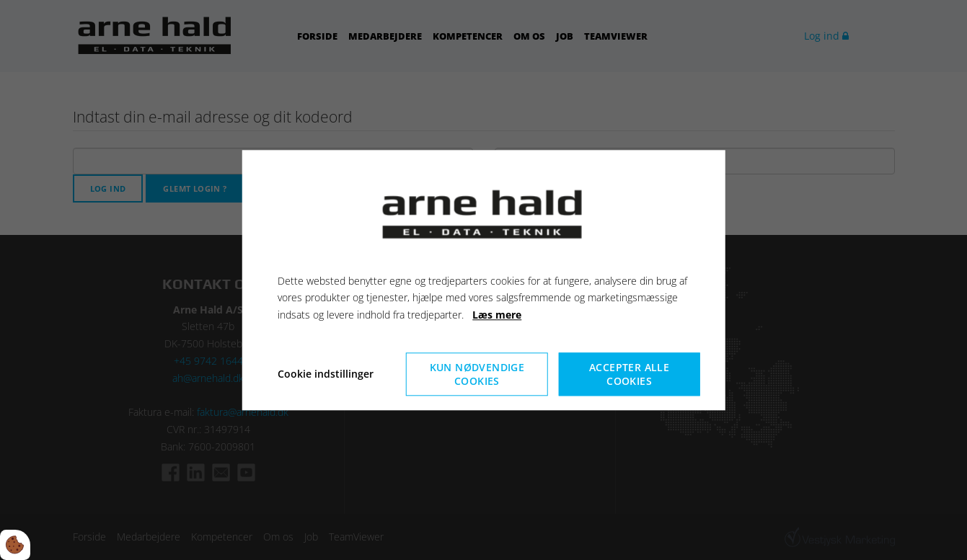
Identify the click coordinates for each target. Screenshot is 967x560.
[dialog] (483, 280)
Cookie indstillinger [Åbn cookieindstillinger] (326, 374)
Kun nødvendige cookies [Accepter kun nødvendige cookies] (477, 374)
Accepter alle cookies (629, 374)
